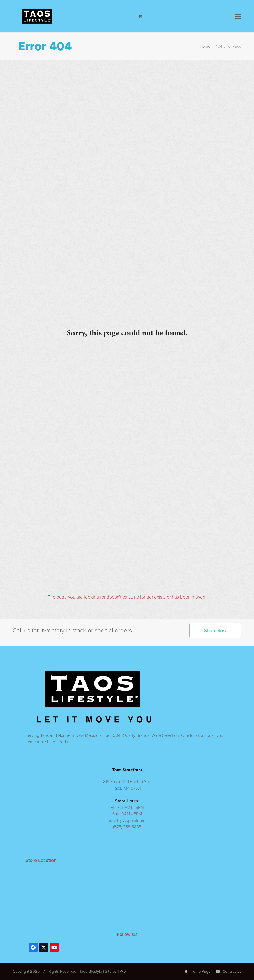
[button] (238, 16)
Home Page (197, 971)
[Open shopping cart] (141, 16)
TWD (122, 971)
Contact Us (229, 971)
